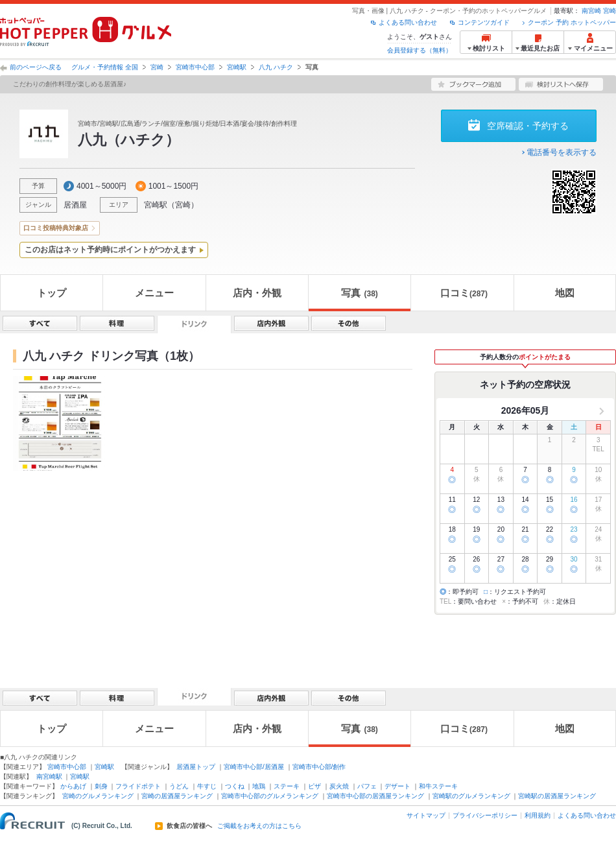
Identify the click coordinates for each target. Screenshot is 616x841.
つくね (235, 786)
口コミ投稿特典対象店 (56, 228)
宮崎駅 (237, 67)
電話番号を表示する (562, 152)
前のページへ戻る (36, 67)
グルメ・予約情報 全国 (105, 67)
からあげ (73, 786)
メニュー (154, 293)
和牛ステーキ (438, 786)
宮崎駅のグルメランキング (471, 796)
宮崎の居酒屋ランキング (177, 796)
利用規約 (538, 815)
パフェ (367, 786)
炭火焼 (339, 786)
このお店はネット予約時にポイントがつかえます (110, 250)
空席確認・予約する (528, 126)
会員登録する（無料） (420, 50)
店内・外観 (257, 293)
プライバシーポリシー (485, 815)
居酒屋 (75, 205)
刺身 (101, 786)
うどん (179, 786)
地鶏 (259, 786)
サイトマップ (426, 815)
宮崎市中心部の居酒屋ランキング (375, 796)
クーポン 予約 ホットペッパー (572, 22)
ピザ (314, 786)
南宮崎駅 (49, 776)
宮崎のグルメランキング (98, 796)
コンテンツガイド (484, 22)
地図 (565, 293)
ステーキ (287, 786)
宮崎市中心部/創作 (319, 767)
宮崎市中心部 (195, 67)
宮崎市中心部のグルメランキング (270, 796)
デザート (397, 786)
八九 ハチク (276, 67)
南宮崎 (591, 11)
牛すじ (207, 786)
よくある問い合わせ (408, 22)
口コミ (464, 293)
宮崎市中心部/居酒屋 (254, 767)
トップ (52, 293)
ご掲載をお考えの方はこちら (259, 826)
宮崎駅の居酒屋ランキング (557, 796)
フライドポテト (138, 786)
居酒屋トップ (196, 767)
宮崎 (610, 11)
